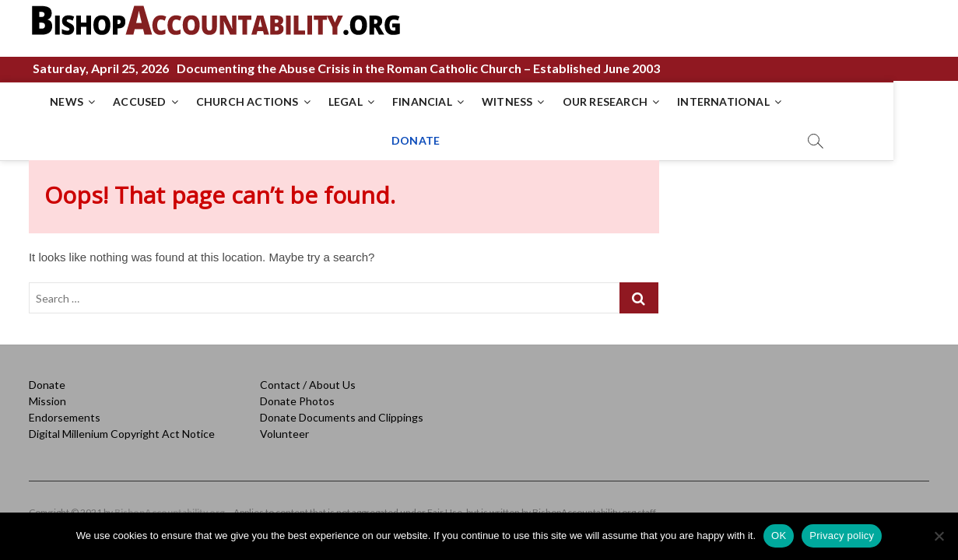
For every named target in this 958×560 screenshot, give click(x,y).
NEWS (53, 101)
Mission (47, 394)
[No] (939, 536)
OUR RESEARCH (591, 101)
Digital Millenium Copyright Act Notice (122, 427)
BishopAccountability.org (170, 505)
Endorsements (65, 410)
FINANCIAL (409, 101)
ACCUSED (126, 101)
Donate (47, 378)
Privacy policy (842, 535)
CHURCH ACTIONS (234, 101)
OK (779, 535)
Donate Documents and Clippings (342, 410)
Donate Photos (297, 394)
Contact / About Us (308, 378)
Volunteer (284, 427)
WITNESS (494, 101)
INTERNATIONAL (710, 101)
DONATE (810, 101)
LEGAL (332, 101)
